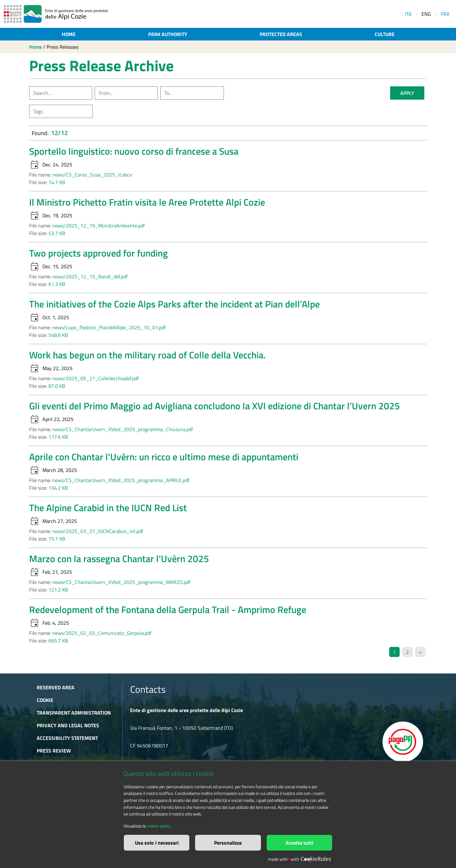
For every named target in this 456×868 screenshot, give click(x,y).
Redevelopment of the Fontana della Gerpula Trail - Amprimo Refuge (168, 610)
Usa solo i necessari (157, 843)
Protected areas (281, 34)
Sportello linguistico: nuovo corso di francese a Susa (134, 151)
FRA (445, 14)
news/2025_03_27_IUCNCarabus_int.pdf (98, 531)
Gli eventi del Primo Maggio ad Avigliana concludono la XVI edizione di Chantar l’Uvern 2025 (215, 406)
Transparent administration (74, 713)
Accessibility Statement (67, 738)
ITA (408, 14)
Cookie (45, 700)
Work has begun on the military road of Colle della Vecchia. (147, 355)
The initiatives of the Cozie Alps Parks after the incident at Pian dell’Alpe (174, 304)
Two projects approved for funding (98, 253)
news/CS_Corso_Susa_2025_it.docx (92, 175)
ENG (426, 14)
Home (69, 34)
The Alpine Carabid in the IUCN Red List (108, 508)
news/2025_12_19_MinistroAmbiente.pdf (98, 226)
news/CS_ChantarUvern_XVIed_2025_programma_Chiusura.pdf (123, 429)
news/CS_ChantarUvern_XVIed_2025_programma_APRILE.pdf (121, 480)
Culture (385, 34)
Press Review (54, 751)
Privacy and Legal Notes (68, 725)
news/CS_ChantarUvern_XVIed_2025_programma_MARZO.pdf (121, 582)
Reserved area (56, 687)
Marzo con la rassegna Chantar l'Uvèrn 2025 (119, 559)
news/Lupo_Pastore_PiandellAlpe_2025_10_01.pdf (109, 327)
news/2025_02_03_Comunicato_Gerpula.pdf (102, 633)
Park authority (168, 34)
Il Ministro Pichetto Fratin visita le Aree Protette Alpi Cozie (147, 202)
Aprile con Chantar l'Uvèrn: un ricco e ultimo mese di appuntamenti (164, 457)
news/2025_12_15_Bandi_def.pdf (90, 276)
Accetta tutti (299, 843)
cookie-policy (159, 826)
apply (407, 93)
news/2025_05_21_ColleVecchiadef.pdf (95, 378)
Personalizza (228, 843)
